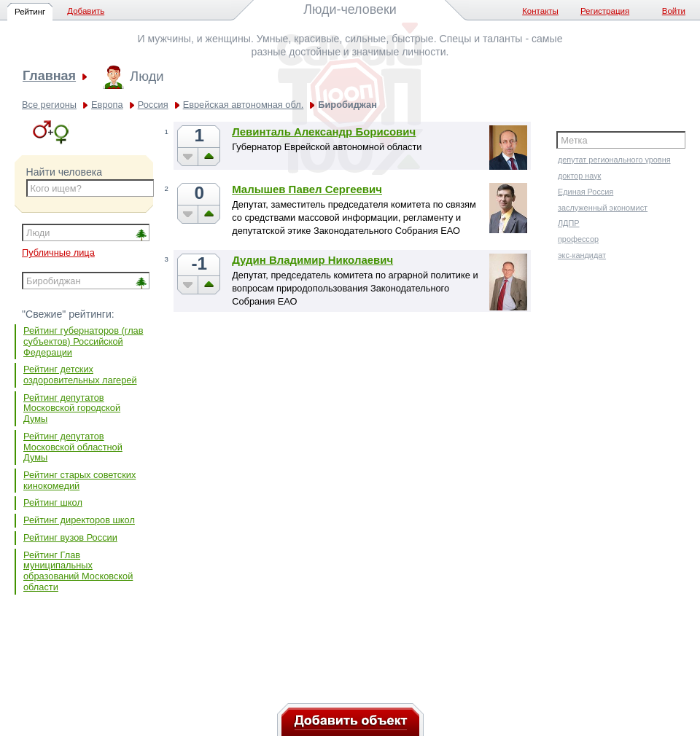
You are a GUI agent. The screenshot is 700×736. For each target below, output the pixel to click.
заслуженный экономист (603, 208)
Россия (153, 105)
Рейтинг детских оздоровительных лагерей (80, 375)
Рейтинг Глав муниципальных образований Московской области (78, 571)
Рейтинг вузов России (70, 537)
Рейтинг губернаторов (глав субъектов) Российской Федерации (83, 341)
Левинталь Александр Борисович (324, 132)
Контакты (540, 11)
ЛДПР (569, 223)
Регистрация (605, 11)
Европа (107, 105)
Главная (49, 77)
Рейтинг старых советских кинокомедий (79, 480)
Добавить (86, 11)
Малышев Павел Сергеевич (307, 189)
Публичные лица (58, 252)
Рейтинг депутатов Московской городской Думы (72, 408)
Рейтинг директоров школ (79, 520)
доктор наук (579, 176)
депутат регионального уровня (614, 160)
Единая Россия (586, 192)
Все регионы (49, 105)
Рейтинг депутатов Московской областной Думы (73, 447)
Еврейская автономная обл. (244, 105)
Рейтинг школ (53, 502)
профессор (578, 239)
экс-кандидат (582, 255)
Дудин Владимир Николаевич (312, 260)
